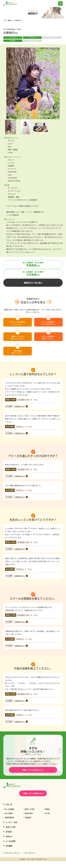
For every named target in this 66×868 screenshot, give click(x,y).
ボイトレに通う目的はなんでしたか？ (18, 322)
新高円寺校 (29, 813)
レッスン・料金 (11, 822)
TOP (4, 20)
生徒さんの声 (11, 827)
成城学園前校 (9, 817)
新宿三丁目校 (30, 809)
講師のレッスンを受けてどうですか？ (18, 336)
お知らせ (9, 836)
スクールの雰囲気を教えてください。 (48, 336)
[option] (33, 83)
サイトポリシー (30, 853)
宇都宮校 (28, 817)
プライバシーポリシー (13, 853)
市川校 (47, 813)
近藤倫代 (20, 406)
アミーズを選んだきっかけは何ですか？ (48, 322)
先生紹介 (9, 832)
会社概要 (9, 846)
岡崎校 (47, 809)
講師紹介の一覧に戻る (33, 283)
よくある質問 (11, 841)
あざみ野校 (9, 813)
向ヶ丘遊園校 (9, 809)
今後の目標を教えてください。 (18, 350)
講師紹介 (10, 20)
